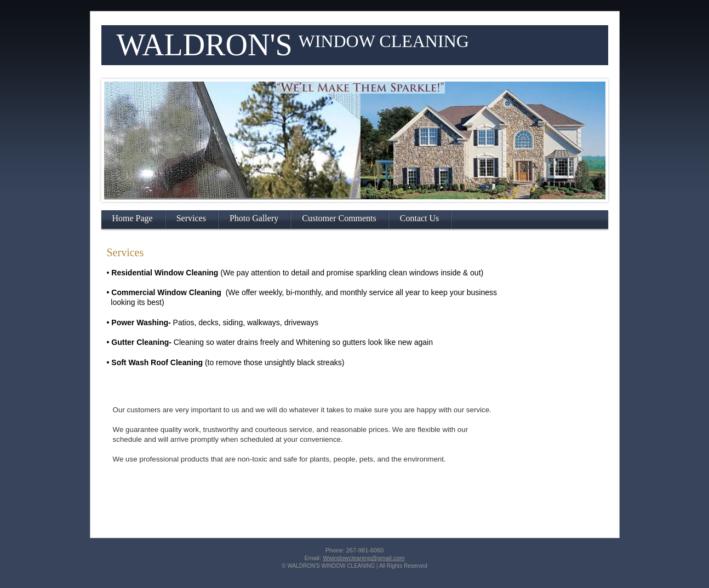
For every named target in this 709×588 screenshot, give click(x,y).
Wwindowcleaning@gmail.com (364, 558)
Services (191, 218)
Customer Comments (339, 218)
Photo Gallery (254, 218)
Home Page (133, 218)
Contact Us (420, 218)
